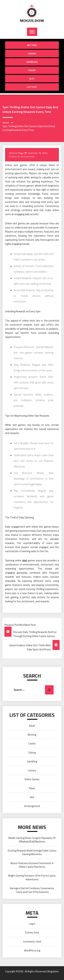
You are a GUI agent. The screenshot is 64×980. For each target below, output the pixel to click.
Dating (32, 753)
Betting (32, 45)
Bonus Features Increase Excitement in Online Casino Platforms (32, 865)
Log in (32, 924)
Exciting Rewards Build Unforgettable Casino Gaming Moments (32, 852)
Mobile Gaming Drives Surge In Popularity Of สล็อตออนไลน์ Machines (32, 840)
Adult (32, 726)
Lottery (32, 87)
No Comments (28, 157)
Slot (32, 78)
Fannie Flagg (17, 153)
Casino (32, 53)
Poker (32, 70)
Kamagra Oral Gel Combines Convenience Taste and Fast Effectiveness (32, 890)
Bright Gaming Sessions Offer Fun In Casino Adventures (32, 877)
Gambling (32, 62)
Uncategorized (32, 806)
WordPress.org (32, 950)
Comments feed (32, 942)
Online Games (32, 779)
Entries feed (32, 933)
